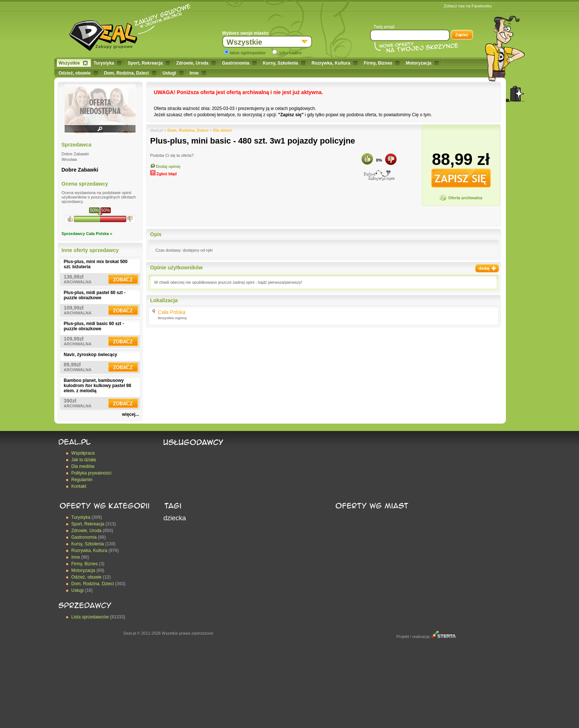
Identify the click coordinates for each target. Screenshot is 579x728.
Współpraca (83, 453)
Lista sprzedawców (90, 617)
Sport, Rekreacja (149, 63)
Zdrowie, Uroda (196, 63)
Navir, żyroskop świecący (91, 355)
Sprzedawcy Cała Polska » (87, 234)
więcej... (130, 414)
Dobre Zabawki (80, 170)
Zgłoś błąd (164, 174)
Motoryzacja (422, 63)
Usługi (173, 73)
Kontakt (79, 486)
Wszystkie (73, 63)
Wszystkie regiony (173, 318)
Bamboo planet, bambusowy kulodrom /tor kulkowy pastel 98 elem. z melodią (98, 386)
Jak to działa (84, 460)
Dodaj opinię (165, 166)
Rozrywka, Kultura (335, 63)
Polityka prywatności (91, 473)
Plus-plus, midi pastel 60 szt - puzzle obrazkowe (95, 295)
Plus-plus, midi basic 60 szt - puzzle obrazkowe (94, 326)
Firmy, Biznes (382, 63)
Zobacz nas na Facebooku (468, 6)
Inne (198, 73)
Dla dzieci (222, 130)
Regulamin (82, 480)
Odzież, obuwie (78, 73)
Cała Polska (172, 312)
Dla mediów (83, 466)
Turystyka (107, 63)
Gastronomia (239, 63)
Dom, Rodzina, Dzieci (130, 73)
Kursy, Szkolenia (284, 63)
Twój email (384, 27)
